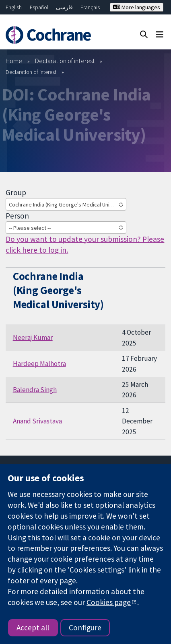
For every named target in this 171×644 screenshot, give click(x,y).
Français (90, 7)
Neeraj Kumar (33, 337)
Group (16, 192)
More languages (137, 7)
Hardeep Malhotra (39, 364)
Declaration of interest (65, 61)
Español (39, 7)
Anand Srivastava (37, 421)
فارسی (64, 7)
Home (14, 61)
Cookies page (109, 602)
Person (17, 216)
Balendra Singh (35, 390)
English (14, 7)
